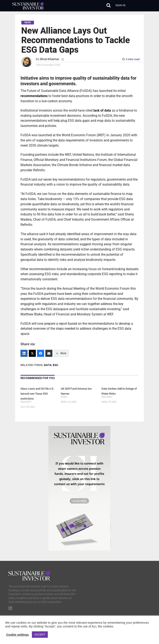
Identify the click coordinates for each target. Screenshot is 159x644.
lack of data (102, 110)
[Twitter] (32, 353)
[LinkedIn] (24, 353)
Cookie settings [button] (17, 635)
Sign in (120, 5)
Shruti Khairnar (49, 59)
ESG (55, 365)
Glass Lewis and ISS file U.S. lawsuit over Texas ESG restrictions (37, 394)
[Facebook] (41, 353)
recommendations (34, 96)
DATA (48, 365)
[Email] (49, 353)
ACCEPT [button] (40, 635)
